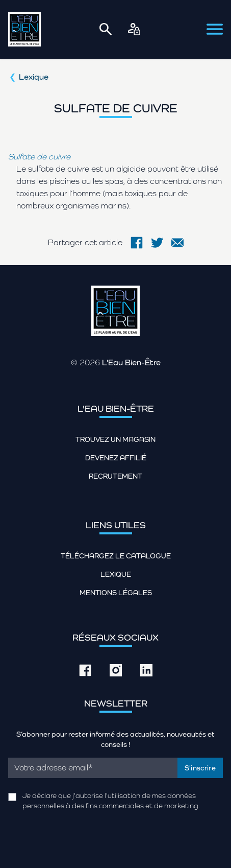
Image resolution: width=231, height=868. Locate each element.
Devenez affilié (116, 458)
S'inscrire (200, 768)
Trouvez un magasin (116, 439)
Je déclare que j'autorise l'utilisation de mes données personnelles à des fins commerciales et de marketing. (111, 801)
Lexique (34, 77)
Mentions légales (116, 593)
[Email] (93, 768)
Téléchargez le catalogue (116, 556)
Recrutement (116, 476)
